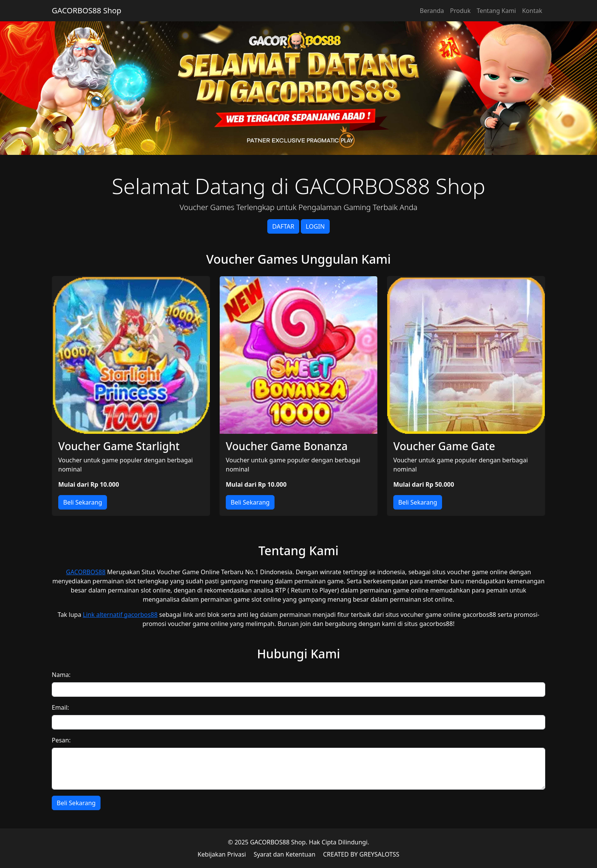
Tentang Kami (496, 11)
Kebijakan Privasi (222, 854)
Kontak (532, 11)
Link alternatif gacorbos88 (120, 615)
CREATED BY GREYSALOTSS (361, 854)
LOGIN (315, 226)
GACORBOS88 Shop (87, 10)
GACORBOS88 (86, 572)
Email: (60, 707)
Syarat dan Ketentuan (284, 854)
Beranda (432, 11)
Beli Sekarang (83, 502)
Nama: (61, 675)
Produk (460, 11)
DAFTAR (283, 226)
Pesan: (61, 740)
